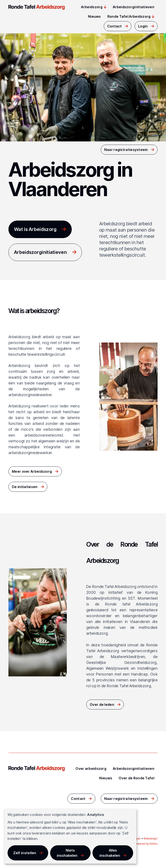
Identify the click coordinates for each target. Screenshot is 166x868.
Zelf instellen (25, 853)
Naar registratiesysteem (126, 150)
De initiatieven (25, 487)
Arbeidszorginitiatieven (134, 7)
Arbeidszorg (92, 7)
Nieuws (94, 16)
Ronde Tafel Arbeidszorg (129, 16)
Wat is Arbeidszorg (35, 229)
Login (143, 26)
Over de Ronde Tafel (136, 778)
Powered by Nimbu (146, 844)
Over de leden (102, 705)
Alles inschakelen (110, 853)
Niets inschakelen (67, 853)
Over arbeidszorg (91, 769)
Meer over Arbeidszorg (32, 471)
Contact (114, 26)
